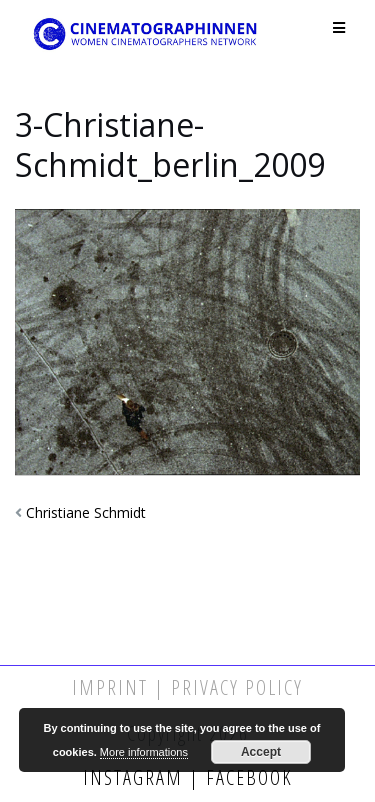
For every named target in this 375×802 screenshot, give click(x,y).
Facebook (246, 777)
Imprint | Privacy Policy (187, 687)
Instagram (136, 777)
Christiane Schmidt (86, 512)
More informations (144, 752)
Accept (261, 752)
